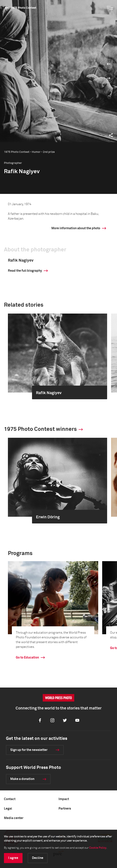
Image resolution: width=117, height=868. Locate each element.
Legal (8, 809)
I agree (13, 858)
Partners (65, 809)
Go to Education (27, 658)
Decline (38, 858)
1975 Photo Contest (24, 8)
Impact (64, 799)
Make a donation (22, 779)
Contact (10, 799)
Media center (14, 818)
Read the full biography (25, 271)
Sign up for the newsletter (29, 750)
